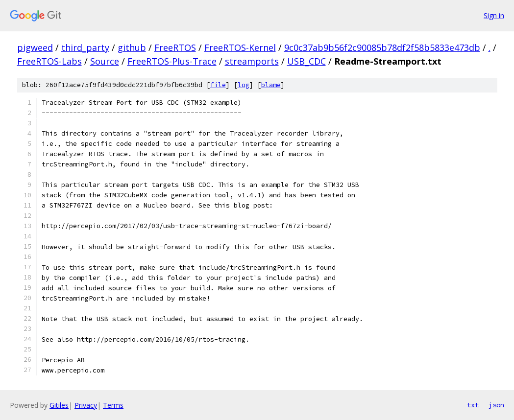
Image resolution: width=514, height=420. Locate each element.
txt (473, 405)
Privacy (86, 405)
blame (271, 85)
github (132, 47)
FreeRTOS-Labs (49, 61)
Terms (113, 405)
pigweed (35, 47)
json (496, 405)
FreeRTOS (175, 47)
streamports (252, 61)
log (244, 85)
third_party (85, 47)
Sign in (494, 15)
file (218, 85)
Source (105, 61)
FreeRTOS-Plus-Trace (172, 61)
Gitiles (59, 405)
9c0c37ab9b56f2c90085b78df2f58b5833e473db (382, 47)
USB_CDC (306, 61)
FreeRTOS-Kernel (240, 47)
